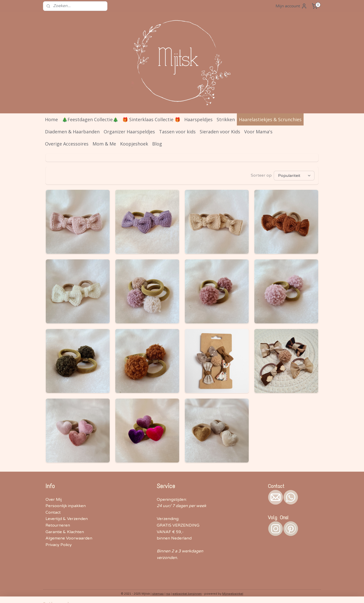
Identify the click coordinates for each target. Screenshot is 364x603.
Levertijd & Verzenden (67, 519)
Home (51, 119)
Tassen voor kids (177, 132)
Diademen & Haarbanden (72, 132)
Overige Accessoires (67, 144)
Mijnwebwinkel (233, 594)
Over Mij (54, 500)
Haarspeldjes (198, 119)
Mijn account (291, 6)
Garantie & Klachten (65, 532)
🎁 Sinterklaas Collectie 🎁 (151, 119)
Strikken (226, 119)
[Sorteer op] (294, 176)
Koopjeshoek (134, 144)
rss (168, 594)
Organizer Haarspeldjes (129, 132)
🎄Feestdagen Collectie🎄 (90, 119)
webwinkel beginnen (187, 594)
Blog (157, 144)
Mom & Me (104, 144)
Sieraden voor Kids (220, 132)
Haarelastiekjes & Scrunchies (270, 119)
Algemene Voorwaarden (69, 538)
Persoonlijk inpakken (66, 506)
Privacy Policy (59, 545)
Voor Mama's (258, 132)
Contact (53, 512)
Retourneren (58, 525)
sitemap (158, 594)
